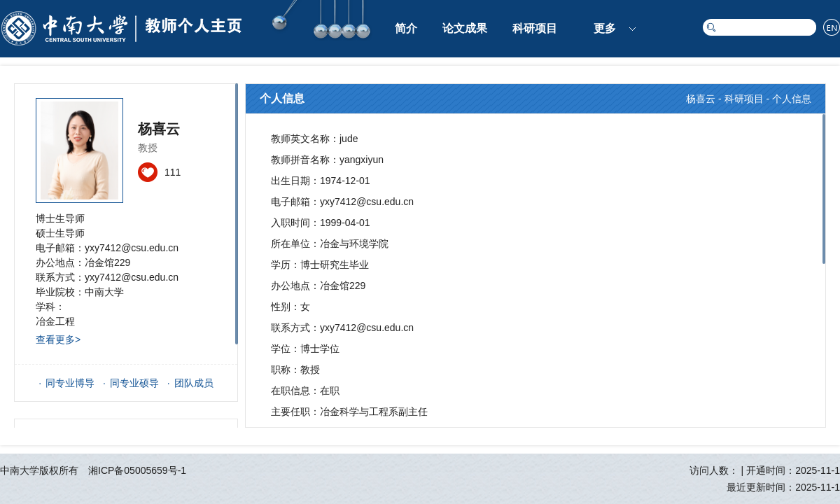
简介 (406, 28)
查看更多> (58, 339)
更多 (605, 28)
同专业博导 (70, 383)
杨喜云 (701, 99)
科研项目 (535, 28)
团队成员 (194, 383)
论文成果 (465, 28)
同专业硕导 (134, 383)
